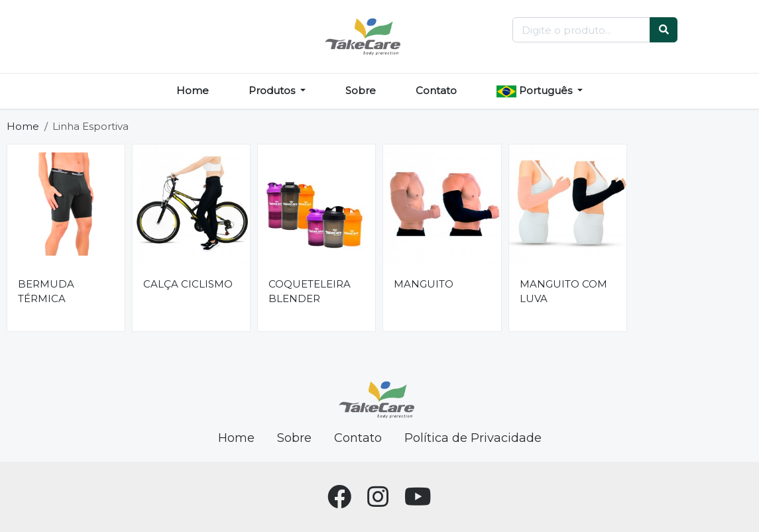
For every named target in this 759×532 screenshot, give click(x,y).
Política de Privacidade (473, 438)
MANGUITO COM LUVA (563, 292)
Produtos (273, 90)
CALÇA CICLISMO (188, 284)
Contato (436, 90)
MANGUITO (424, 284)
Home (193, 90)
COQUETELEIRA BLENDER (310, 292)
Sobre (361, 90)
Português (536, 91)
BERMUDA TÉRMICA (46, 292)
